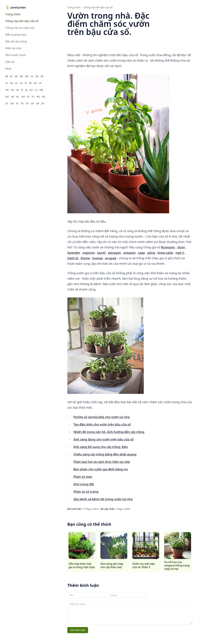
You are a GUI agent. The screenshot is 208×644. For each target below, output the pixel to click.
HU (12, 90)
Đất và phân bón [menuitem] (16, 35)
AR (16, 76)
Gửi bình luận (78, 630)
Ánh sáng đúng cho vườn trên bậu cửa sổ (103, 439)
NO (23, 97)
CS (32, 76)
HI (40, 83)
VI (7, 76)
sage (142, 253)
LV (36, 90)
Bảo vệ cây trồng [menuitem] (16, 41)
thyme (85, 258)
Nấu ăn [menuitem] (10, 62)
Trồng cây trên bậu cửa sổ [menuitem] (22, 21)
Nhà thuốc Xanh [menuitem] (16, 55)
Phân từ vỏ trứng (86, 492)
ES (17, 83)
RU (44, 97)
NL (18, 97)
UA (32, 103)
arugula (111, 258)
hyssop (97, 258)
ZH (43, 103)
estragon (114, 253)
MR (41, 90)
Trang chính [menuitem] (13, 14)
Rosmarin (168, 247)
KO (31, 90)
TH (22, 103)
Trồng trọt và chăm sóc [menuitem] (20, 28)
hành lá (73, 258)
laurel (101, 253)
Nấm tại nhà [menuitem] (13, 48)
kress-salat (165, 253)
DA (37, 76)
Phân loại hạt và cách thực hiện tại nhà (102, 462)
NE (13, 97)
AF (11, 76)
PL (28, 97)
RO (38, 97)
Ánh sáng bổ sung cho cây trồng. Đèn (101, 447)
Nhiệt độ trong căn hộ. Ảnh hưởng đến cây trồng (109, 432)
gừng (151, 253)
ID (18, 90)
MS (7, 97)
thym (181, 247)
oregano (129, 253)
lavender (74, 253)
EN (12, 83)
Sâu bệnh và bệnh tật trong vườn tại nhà (103, 499)
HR (7, 90)
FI (26, 83)
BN (27, 76)
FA (21, 83)
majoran (89, 253)
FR (30, 83)
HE (35, 83)
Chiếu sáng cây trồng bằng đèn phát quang (105, 454)
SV (7, 103)
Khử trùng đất (84, 484)
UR (37, 103)
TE (17, 103)
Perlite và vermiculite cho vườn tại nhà (102, 417)
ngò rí (180, 253)
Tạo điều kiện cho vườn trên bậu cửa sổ (102, 424)
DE (42, 76)
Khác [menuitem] (8, 69)
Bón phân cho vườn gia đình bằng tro (101, 469)
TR (27, 103)
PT (33, 97)
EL (7, 83)
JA (26, 90)
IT (22, 90)
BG (21, 76)
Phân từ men (83, 477)
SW (12, 103)
